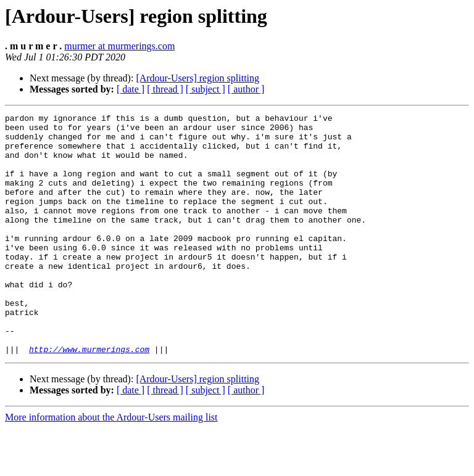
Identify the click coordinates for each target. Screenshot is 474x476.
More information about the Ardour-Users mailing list (111, 465)
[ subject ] (206, 89)
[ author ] (246, 89)
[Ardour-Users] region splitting (197, 78)
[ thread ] (165, 89)
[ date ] (131, 89)
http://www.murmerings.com (89, 397)
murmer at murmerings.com (119, 46)
